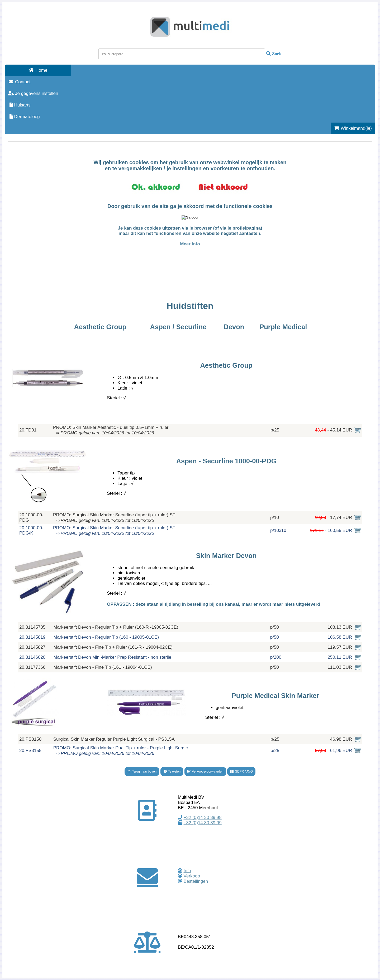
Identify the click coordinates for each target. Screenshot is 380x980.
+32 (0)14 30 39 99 (203, 823)
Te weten (172, 772)
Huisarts (19, 105)
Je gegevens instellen (33, 93)
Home (38, 70)
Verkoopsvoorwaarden (205, 772)
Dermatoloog (24, 117)
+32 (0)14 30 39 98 (203, 818)
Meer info (190, 244)
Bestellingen (196, 881)
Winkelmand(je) (353, 128)
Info (187, 871)
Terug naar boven (142, 772)
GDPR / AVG (241, 772)
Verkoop (192, 876)
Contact (19, 82)
